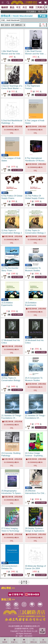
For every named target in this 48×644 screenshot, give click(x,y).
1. (12, 54)
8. (36, 161)
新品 (12, 7)
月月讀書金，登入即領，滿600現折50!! (40, 12)
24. (35, 456)
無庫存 (4, 60)
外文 (25, 7)
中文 (18, 7)
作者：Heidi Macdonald (10, 20)
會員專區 (43, 641)
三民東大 (40, 7)
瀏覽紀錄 (34, 641)
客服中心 (14, 641)
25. (12, 493)
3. (12, 88)
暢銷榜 (5, 7)
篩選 (43, 16)
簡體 (31, 7)
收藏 (24, 641)
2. (36, 54)
